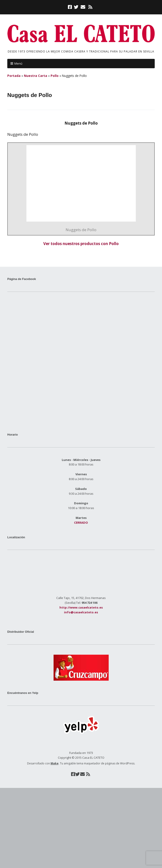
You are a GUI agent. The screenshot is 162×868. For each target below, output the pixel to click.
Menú (18, 63)
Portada (14, 76)
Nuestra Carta (36, 76)
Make (55, 763)
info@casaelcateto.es (81, 612)
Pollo (55, 76)
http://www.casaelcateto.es (81, 607)
